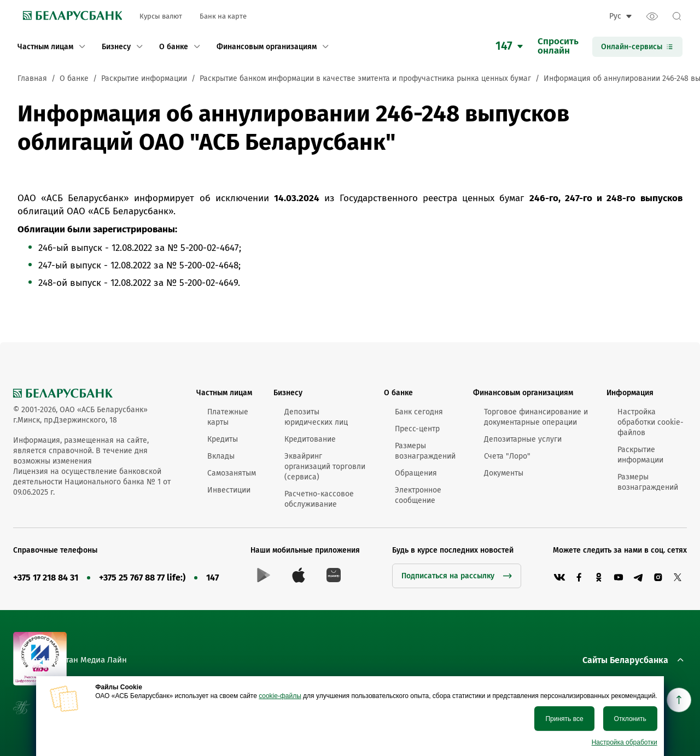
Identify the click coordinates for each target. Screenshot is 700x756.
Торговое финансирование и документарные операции (536, 417)
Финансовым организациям (523, 393)
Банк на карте (223, 16)
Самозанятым (232, 473)
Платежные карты (228, 417)
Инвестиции (229, 490)
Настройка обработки (625, 742)
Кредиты (223, 439)
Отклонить (630, 719)
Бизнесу (288, 393)
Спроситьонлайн (558, 46)
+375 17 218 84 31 (46, 578)
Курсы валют (161, 16)
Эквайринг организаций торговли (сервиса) (325, 467)
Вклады (221, 456)
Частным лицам (224, 393)
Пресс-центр (417, 429)
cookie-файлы (280, 696)
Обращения (416, 473)
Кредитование (310, 439)
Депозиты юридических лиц (316, 417)
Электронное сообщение (418, 495)
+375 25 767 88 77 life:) (142, 578)
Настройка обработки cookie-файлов (651, 422)
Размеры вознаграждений (425, 451)
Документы (504, 473)
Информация (630, 393)
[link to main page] (70, 16)
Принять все (564, 719)
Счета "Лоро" (507, 456)
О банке (398, 393)
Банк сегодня (419, 412)
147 (212, 578)
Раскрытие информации (640, 455)
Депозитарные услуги (523, 439)
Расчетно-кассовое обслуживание (319, 499)
